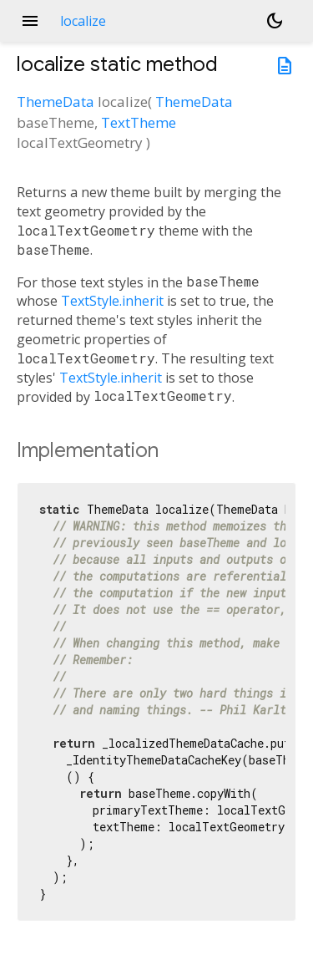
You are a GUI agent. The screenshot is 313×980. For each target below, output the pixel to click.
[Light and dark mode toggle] (275, 21)
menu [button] (30, 21)
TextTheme (139, 122)
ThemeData (56, 102)
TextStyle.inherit (112, 301)
